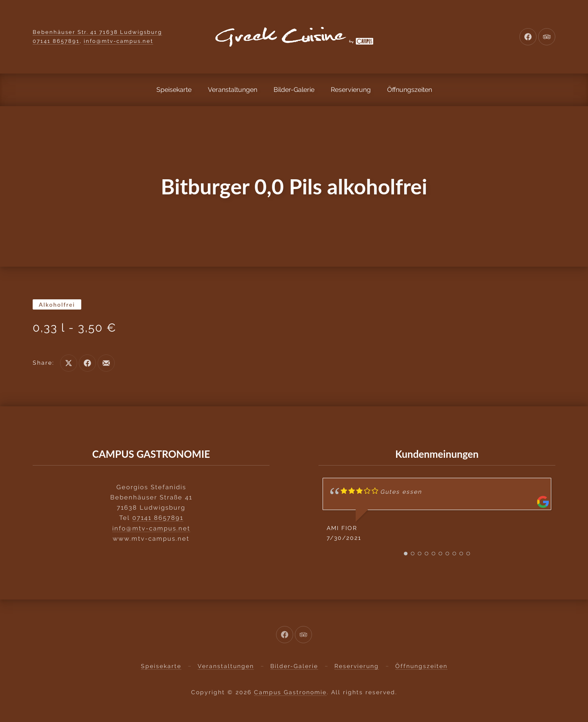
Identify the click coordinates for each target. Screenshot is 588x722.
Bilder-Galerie (294, 90)
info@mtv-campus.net (118, 41)
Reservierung (351, 90)
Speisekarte (174, 90)
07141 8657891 (56, 41)
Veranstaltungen (233, 90)
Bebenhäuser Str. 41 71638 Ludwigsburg (97, 32)
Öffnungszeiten (410, 90)
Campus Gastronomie (290, 692)
